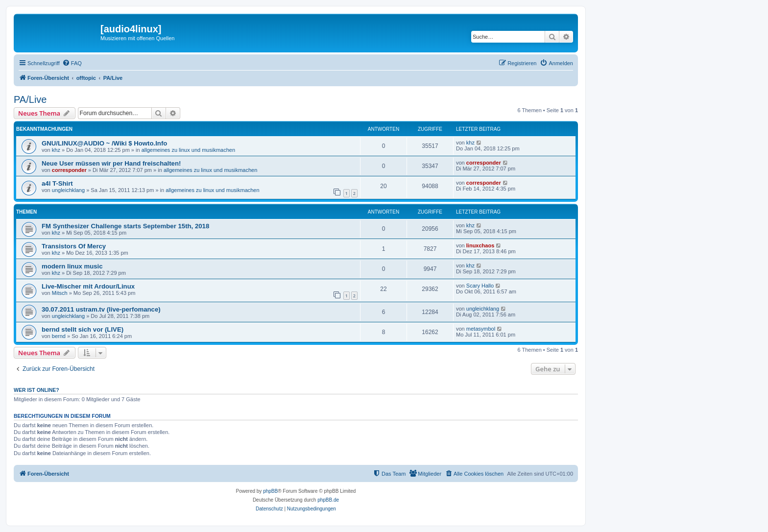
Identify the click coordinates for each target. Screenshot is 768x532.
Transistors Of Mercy (74, 246)
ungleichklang (68, 190)
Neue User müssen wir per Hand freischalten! (111, 163)
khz (56, 150)
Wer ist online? (36, 390)
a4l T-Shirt (57, 183)
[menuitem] (72, 63)
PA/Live (30, 99)
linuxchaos (480, 245)
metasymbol (481, 329)
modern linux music (72, 266)
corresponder (69, 170)
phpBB (270, 491)
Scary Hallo (480, 286)
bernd (59, 336)
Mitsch (60, 293)
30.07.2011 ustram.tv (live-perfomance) (101, 309)
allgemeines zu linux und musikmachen (188, 150)
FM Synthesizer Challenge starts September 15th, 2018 (125, 226)
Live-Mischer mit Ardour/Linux (88, 286)
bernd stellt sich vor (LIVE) (83, 329)
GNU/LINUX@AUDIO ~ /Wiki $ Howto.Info (104, 143)
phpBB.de (328, 500)
